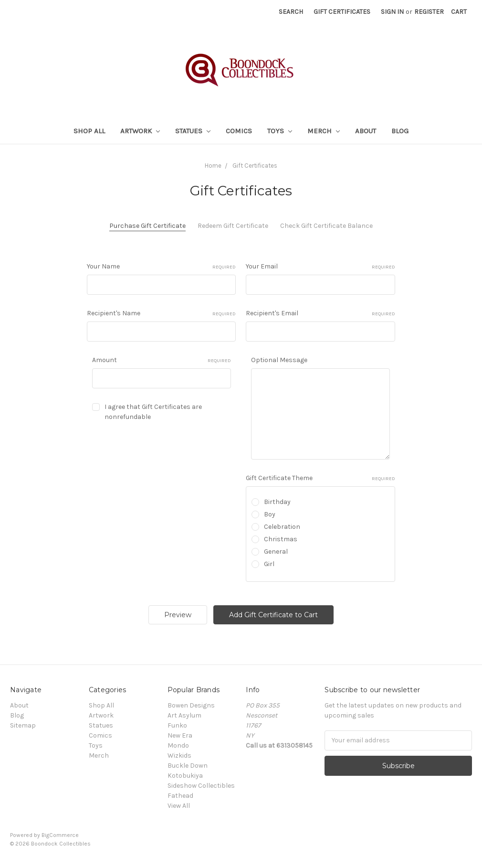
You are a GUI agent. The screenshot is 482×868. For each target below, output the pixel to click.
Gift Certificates (342, 12)
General (276, 552)
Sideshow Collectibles (201, 786)
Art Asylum (184, 715)
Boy (270, 514)
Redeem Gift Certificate (233, 226)
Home (213, 166)
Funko (177, 725)
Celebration (282, 527)
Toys (280, 131)
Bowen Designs (191, 705)
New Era (180, 735)
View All (179, 806)
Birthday (277, 502)
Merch (324, 131)
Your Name (161, 267)
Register (429, 12)
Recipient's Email (320, 313)
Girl (269, 564)
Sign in (392, 12)
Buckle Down (188, 766)
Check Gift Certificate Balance (326, 226)
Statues (193, 131)
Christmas (281, 539)
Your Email (320, 267)
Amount (162, 360)
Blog (400, 131)
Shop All (89, 131)
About (366, 131)
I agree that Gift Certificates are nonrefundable (153, 412)
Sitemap (23, 725)
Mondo (178, 745)
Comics (239, 131)
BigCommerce (60, 835)
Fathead (180, 796)
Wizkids (179, 755)
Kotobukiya (185, 776)
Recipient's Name (161, 313)
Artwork (140, 131)
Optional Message (279, 360)
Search (291, 12)
